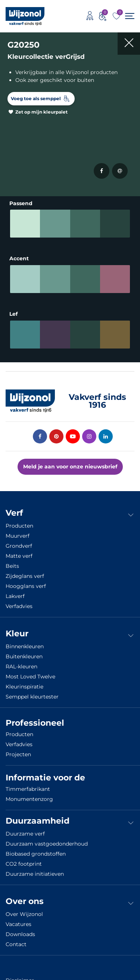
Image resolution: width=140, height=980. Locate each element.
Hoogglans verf (26, 586)
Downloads (20, 934)
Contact (16, 944)
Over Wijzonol (24, 914)
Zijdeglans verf (25, 576)
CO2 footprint (24, 864)
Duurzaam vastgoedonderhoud (47, 844)
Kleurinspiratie (24, 687)
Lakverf (15, 596)
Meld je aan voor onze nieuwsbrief (70, 467)
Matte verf (19, 556)
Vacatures (18, 924)
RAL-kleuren (21, 666)
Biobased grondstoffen (36, 854)
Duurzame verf (25, 834)
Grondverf (19, 546)
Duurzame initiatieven (35, 874)
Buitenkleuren (24, 656)
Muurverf (18, 536)
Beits (12, 566)
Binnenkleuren (25, 646)
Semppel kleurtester (32, 697)
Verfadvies (19, 606)
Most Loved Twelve (30, 677)
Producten (19, 526)
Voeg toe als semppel (36, 98)
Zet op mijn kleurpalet (41, 112)
